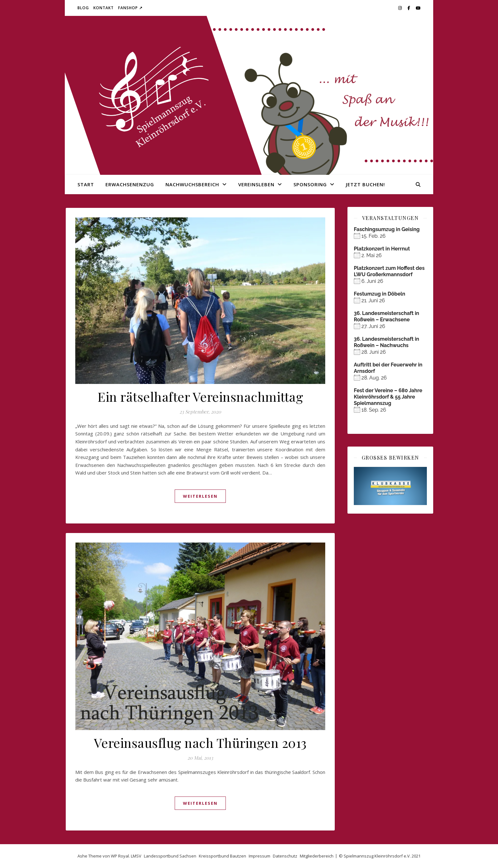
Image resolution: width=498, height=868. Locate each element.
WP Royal (120, 856)
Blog (83, 8)
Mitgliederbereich (317, 856)
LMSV (136, 856)
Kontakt (104, 8)
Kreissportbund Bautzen (222, 856)
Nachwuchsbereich (192, 184)
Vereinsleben (256, 184)
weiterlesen (200, 496)
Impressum (259, 856)
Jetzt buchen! (365, 184)
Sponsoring (310, 184)
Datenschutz (285, 856)
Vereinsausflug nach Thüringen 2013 (200, 743)
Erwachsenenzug (130, 184)
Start (86, 184)
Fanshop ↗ (130, 8)
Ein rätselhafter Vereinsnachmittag (200, 396)
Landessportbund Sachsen (170, 856)
